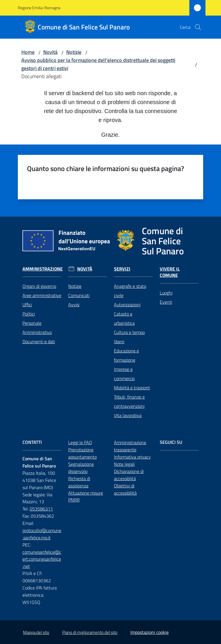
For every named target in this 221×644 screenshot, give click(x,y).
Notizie (74, 52)
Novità (50, 52)
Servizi (122, 269)
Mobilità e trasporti (132, 388)
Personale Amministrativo (37, 328)
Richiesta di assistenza (79, 482)
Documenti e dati (39, 341)
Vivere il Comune (170, 272)
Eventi (166, 302)
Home (28, 52)
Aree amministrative (42, 295)
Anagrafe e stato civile (130, 291)
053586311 (41, 509)
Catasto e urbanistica (124, 318)
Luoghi (166, 293)
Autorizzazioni (127, 305)
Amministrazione (43, 269)
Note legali (124, 464)
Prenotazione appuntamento (82, 453)
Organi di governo (39, 286)
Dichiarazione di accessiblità (129, 475)
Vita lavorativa (128, 415)
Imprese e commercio (124, 374)
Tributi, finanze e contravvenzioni (129, 401)
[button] (198, 27)
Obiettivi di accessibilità (125, 489)
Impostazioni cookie (149, 632)
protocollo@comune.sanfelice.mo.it (42, 534)
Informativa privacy (132, 457)
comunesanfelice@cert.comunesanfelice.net (42, 559)
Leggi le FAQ (80, 442)
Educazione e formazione (126, 355)
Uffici (27, 305)
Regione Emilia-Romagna (39, 8)
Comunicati (79, 295)
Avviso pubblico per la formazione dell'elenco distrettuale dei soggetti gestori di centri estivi (98, 64)
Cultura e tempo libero (129, 337)
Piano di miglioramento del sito (90, 632)
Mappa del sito (36, 632)
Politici (29, 314)
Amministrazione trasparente (130, 446)
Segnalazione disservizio (81, 468)
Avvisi (74, 305)
